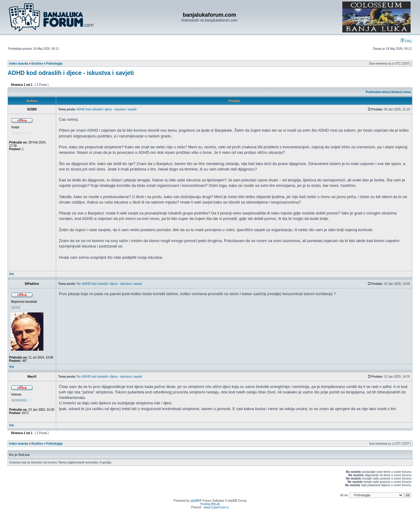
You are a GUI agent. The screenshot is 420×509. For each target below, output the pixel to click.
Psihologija (54, 64)
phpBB (195, 501)
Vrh (12, 274)
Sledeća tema (401, 92)
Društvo (37, 64)
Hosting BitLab (210, 504)
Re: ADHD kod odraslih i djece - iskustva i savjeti (110, 284)
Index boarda (19, 64)
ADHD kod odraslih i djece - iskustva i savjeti (71, 73)
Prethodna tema (377, 92)
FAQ (406, 41)
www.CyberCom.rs (216, 507)
